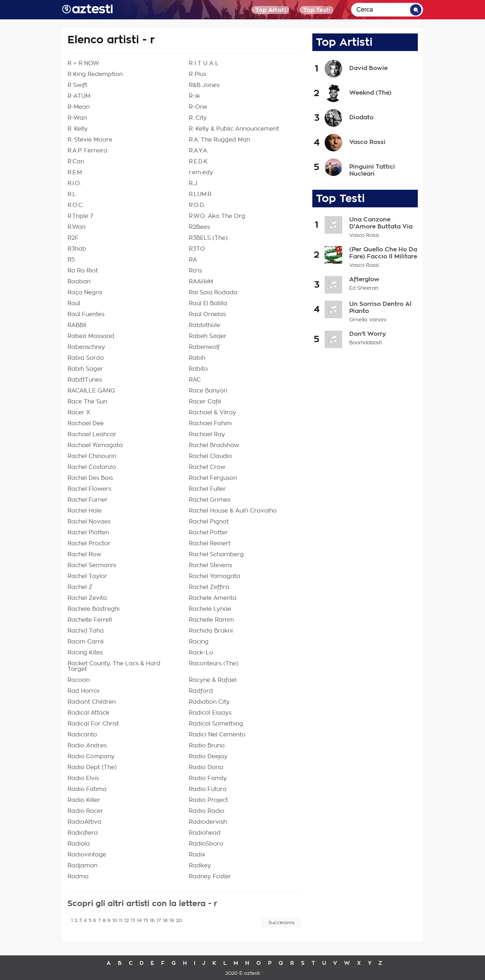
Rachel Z (80, 587)
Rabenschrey (86, 347)
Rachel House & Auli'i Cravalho (233, 511)
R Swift (77, 85)
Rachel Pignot (209, 522)
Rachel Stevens (210, 565)
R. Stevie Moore (90, 140)
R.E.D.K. (199, 162)
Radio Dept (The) (92, 767)
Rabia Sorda (86, 358)
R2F (73, 238)
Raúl (74, 303)
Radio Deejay (208, 756)
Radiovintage (87, 855)
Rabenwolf (204, 347)
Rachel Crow (207, 467)
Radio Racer (85, 811)
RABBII (77, 325)
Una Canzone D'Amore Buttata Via (381, 223)
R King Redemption (95, 74)
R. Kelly (78, 129)
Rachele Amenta (213, 598)
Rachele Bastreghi (94, 609)
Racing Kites (85, 653)
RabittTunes (85, 380)
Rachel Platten (88, 533)
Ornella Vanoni (368, 320)
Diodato (361, 117)
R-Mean (79, 107)
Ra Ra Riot (83, 271)
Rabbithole (205, 325)
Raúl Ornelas (207, 314)
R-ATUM (79, 96)
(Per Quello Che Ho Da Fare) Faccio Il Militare (383, 253)
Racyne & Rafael (213, 680)
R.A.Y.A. (199, 151)
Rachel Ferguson (213, 478)
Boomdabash (366, 343)
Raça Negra (85, 293)
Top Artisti (270, 10)
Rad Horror (84, 691)
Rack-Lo (201, 653)
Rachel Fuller (207, 489)
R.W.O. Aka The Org (217, 216)
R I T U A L (204, 63)
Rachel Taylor (87, 576)
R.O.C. (76, 205)
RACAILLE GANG (91, 391)
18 (165, 921)
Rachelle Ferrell (90, 620)
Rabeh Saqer (208, 336)
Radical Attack (88, 713)
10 (115, 921)
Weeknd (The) (370, 93)
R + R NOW (83, 63)
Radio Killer (84, 800)
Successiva (281, 923)
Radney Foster (210, 877)
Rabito (198, 369)
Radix (197, 855)
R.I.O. (74, 183)
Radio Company (91, 756)
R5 (71, 260)
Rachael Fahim (210, 423)
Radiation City (209, 702)
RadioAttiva (84, 822)
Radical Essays (210, 713)
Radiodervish (208, 822)
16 (152, 921)
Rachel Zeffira (209, 587)
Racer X (79, 413)
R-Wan (77, 118)
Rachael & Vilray (213, 413)
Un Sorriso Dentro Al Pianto (380, 308)
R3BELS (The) (208, 238)
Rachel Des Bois (90, 478)
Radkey (200, 866)
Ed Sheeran (364, 288)
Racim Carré (86, 642)
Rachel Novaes (89, 522)
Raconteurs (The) (214, 664)
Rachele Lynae (210, 609)
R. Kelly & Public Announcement (234, 129)
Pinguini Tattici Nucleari (372, 170)
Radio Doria (206, 767)
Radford (201, 691)
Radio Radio (207, 811)
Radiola (79, 844)
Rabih (197, 358)
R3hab (77, 249)
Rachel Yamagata (215, 576)
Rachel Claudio (210, 456)
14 (139, 921)
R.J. (194, 183)
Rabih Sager (85, 369)
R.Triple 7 (80, 216)
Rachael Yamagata (95, 445)
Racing (199, 642)
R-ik (194, 96)
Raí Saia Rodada (213, 293)
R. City (198, 118)
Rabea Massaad (91, 336)
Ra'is (195, 271)
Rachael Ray (207, 434)
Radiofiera (83, 833)
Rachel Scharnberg (216, 554)
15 (146, 921)
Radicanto (82, 735)
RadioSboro (206, 844)
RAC (195, 380)
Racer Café (205, 402)
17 (159, 921)
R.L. (72, 194)
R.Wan (76, 227)
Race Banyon (208, 391)
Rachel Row (84, 554)
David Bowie (368, 68)
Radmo (78, 877)
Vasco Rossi (367, 142)
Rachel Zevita (87, 598)
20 (179, 921)
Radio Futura (208, 789)
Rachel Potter (208, 533)
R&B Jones (204, 85)
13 (133, 921)
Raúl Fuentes (86, 314)
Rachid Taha (86, 631)
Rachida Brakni (211, 631)
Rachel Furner (88, 500)
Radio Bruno (207, 746)
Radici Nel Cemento (217, 735)
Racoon (79, 680)
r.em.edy (201, 172)
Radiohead (205, 833)
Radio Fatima (87, 789)
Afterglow (364, 279)
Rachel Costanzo (92, 467)
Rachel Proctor (89, 544)
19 (172, 921)
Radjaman (82, 866)
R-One (198, 107)
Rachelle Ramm (211, 620)
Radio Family (208, 778)
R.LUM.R (200, 194)
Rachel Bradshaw (214, 445)
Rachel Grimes (210, 500)
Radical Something (216, 724)
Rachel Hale (85, 511)
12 (126, 921)
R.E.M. (75, 172)
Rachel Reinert (210, 544)
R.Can (76, 162)
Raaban (79, 282)
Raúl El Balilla (208, 303)
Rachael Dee (86, 423)
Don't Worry (368, 334)
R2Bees (199, 227)
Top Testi (317, 10)
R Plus (197, 74)
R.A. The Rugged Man (219, 140)
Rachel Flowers (89, 489)
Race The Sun (87, 402)
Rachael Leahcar (92, 434)
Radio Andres (87, 746)
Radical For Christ (93, 724)
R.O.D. (197, 205)
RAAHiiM (201, 282)
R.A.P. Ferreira (87, 151)
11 (121, 921)
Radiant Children (92, 702)
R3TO (197, 249)
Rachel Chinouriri (92, 456)
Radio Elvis (83, 778)
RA (193, 260)
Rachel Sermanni (92, 565)
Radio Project (208, 800)
